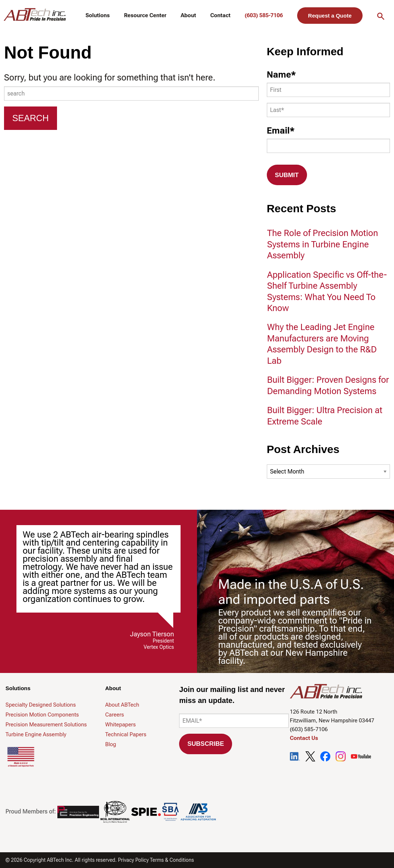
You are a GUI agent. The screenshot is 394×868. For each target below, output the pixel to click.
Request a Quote (330, 16)
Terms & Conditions (172, 860)
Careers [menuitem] (115, 715)
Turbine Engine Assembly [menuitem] (36, 734)
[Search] (31, 118)
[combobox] (131, 93)
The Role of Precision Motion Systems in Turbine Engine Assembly (323, 244)
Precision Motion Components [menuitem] (42, 715)
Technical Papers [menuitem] (126, 734)
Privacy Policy (133, 860)
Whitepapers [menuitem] (121, 725)
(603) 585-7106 (264, 15)
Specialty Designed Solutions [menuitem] (41, 705)
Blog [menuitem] (111, 744)
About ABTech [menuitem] (122, 705)
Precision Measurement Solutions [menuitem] (46, 725)
